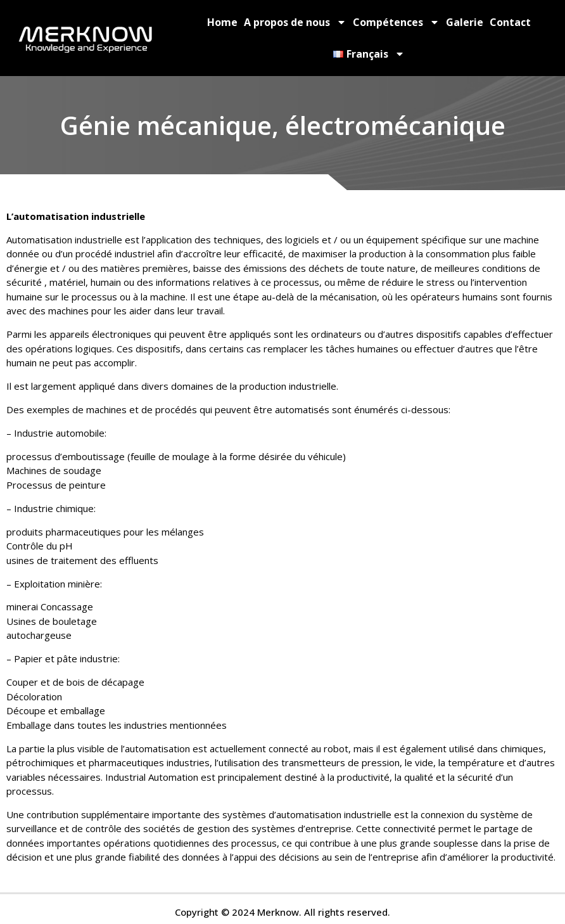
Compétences (396, 22)
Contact (510, 22)
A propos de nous (295, 22)
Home (222, 22)
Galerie (465, 22)
